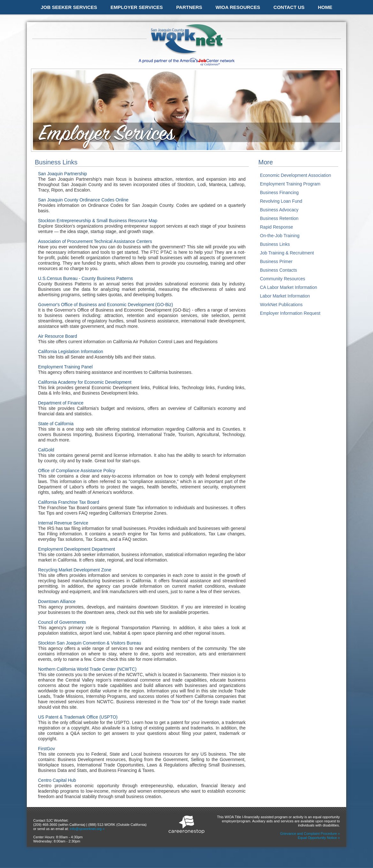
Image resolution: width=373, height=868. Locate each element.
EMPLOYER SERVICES (137, 7)
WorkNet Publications (281, 305)
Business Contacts (278, 270)
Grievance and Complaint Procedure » (310, 834)
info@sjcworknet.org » (87, 829)
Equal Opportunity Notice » (319, 838)
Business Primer (276, 261)
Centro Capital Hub (57, 780)
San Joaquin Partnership (62, 174)
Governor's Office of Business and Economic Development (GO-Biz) (106, 305)
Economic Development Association (296, 175)
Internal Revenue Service (63, 523)
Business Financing (279, 192)
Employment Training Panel (65, 367)
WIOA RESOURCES (238, 7)
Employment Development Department (76, 549)
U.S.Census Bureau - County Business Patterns (85, 278)
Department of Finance (61, 403)
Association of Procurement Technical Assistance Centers (95, 241)
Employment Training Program (290, 184)
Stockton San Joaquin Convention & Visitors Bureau (90, 643)
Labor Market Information (285, 296)
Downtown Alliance (57, 601)
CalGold (46, 450)
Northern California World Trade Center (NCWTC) (87, 669)
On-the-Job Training (280, 236)
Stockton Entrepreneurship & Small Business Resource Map (98, 221)
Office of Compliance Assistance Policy (77, 471)
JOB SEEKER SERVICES (69, 7)
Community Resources (283, 279)
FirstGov (46, 749)
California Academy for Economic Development (85, 382)
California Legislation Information (71, 351)
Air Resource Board (57, 336)
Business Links (275, 244)
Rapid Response (277, 227)
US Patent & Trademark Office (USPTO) (78, 717)
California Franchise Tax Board (69, 502)
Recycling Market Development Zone (75, 570)
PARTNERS (189, 7)
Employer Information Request (290, 313)
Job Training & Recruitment (287, 253)
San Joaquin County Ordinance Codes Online (83, 200)
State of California (56, 424)
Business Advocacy (279, 210)
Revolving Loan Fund (281, 201)
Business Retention (279, 218)
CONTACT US (289, 7)
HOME (325, 7)
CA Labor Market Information (289, 287)
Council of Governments (62, 622)
